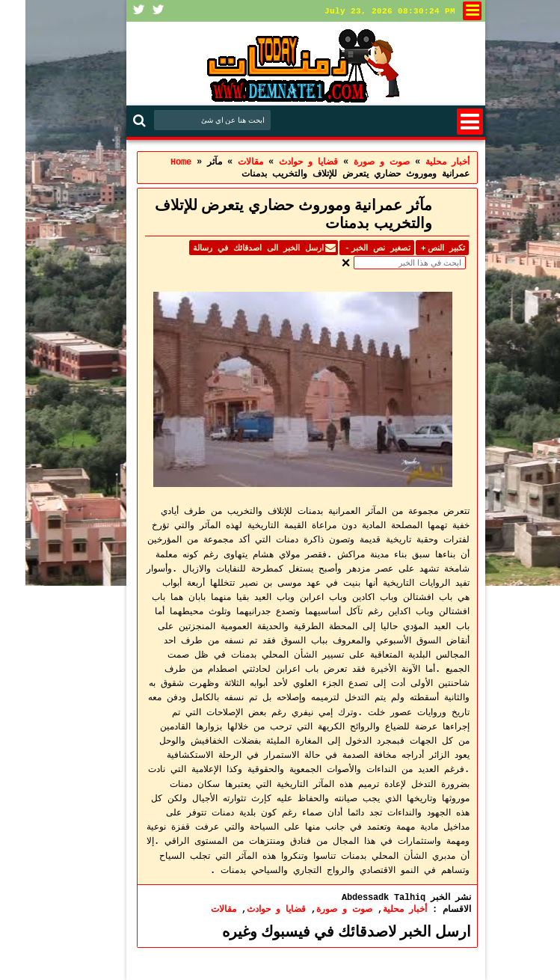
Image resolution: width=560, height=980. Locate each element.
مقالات (198, 909)
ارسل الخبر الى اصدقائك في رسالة (233, 248)
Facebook (114, 11)
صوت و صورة (319, 909)
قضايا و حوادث (251, 909)
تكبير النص (417, 248)
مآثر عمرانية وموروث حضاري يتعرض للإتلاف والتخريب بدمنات (268, 214)
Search (116, 121)
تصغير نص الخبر (351, 248)
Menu (444, 122)
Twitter (133, 11)
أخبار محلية (379, 909)
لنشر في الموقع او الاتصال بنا (447, 11)
